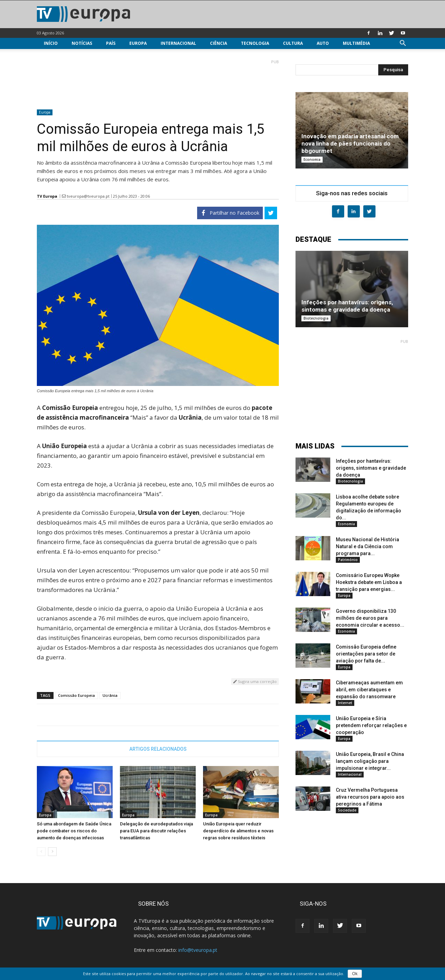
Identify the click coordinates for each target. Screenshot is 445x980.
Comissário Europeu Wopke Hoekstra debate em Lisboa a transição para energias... (369, 582)
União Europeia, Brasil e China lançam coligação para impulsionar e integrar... (370, 761)
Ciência (219, 43)
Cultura (293, 43)
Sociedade (347, 810)
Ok (355, 974)
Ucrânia (110, 695)
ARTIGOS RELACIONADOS (158, 749)
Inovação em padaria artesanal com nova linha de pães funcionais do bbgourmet (350, 143)
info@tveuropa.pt (198, 950)
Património (348, 560)
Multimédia (356, 43)
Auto (323, 43)
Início (51, 43)
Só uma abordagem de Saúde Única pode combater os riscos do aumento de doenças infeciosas (74, 831)
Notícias (82, 43)
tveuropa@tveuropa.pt (88, 196)
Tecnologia (255, 43)
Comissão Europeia (76, 695)
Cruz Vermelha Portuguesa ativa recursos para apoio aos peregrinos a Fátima (370, 797)
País (111, 43)
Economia (312, 159)
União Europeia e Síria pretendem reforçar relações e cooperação (371, 725)
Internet (345, 703)
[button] (403, 44)
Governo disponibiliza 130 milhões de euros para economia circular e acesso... (370, 618)
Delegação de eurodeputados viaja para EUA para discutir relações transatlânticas (156, 831)
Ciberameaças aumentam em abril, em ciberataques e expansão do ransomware (369, 690)
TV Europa (47, 196)
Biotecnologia (316, 318)
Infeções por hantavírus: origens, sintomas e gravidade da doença (347, 306)
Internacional (178, 43)
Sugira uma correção (255, 681)
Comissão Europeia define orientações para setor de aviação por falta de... (366, 654)
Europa (138, 43)
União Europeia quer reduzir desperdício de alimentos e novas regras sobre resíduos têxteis (238, 831)
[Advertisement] (158, 82)
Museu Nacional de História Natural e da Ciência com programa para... (367, 546)
